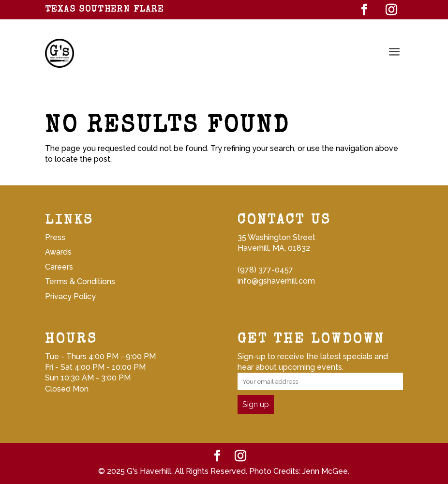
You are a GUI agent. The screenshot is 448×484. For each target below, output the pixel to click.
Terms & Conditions (80, 281)
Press (55, 237)
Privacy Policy (70, 296)
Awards (58, 252)
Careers (59, 267)
